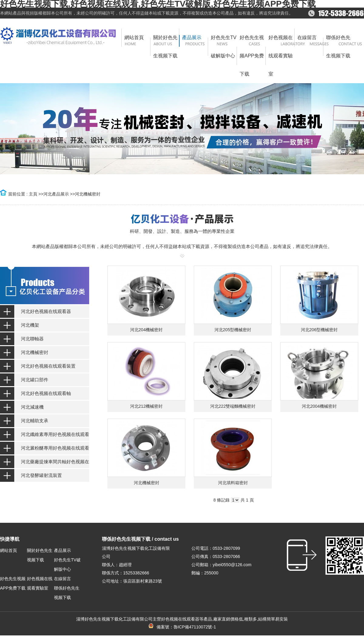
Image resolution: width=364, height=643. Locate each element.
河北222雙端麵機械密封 (233, 406)
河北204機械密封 (146, 330)
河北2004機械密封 (319, 406)
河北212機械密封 (146, 406)
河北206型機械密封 (319, 330)
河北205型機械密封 (233, 330)
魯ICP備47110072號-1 (195, 627)
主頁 (33, 194)
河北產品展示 (56, 194)
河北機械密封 (88, 194)
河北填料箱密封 (233, 483)
